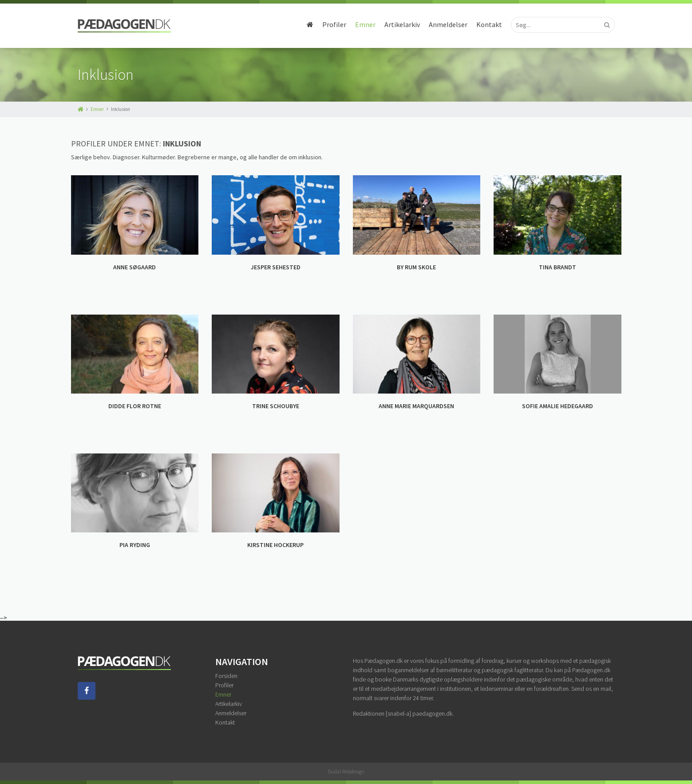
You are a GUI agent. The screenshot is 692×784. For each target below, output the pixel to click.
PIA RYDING (135, 545)
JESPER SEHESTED (276, 267)
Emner (365, 24)
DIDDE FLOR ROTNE (135, 406)
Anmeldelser (448, 24)
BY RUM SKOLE (416, 267)
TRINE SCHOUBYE (276, 406)
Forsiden (226, 676)
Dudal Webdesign (346, 771)
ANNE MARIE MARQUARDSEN (416, 406)
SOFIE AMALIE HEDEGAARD (558, 406)
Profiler (334, 24)
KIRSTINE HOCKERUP (275, 545)
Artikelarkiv (402, 24)
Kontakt (489, 24)
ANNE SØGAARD (134, 267)
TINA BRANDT (558, 267)
